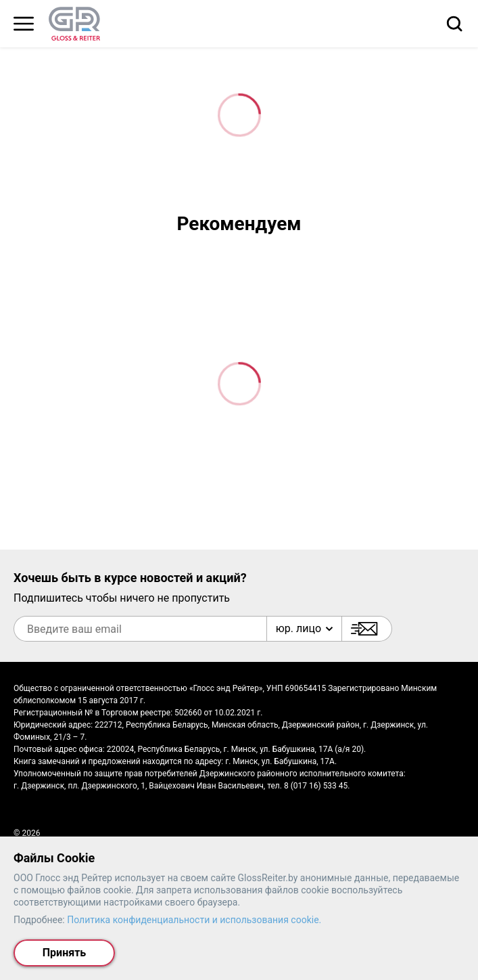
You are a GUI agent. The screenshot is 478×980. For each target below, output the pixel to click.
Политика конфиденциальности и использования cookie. (194, 920)
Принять (64, 953)
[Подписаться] (367, 629)
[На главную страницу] (74, 24)
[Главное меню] (24, 24)
